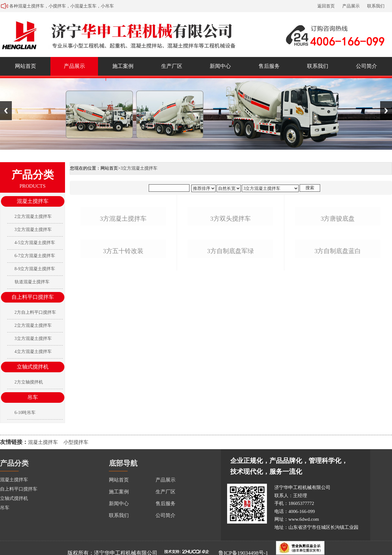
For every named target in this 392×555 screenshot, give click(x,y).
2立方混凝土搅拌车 (33, 216)
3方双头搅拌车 (231, 279)
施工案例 (123, 66)
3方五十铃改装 (123, 372)
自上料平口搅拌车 (33, 297)
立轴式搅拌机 (33, 367)
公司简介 (366, 66)
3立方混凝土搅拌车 (33, 230)
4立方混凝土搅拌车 (33, 352)
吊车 (33, 397)
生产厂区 (172, 66)
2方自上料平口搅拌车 (35, 312)
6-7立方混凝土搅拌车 (35, 256)
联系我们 (376, 6)
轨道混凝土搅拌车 (32, 282)
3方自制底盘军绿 (231, 372)
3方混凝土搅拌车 (123, 279)
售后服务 (269, 66)
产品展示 (351, 6)
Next (386, 111)
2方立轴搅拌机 (29, 382)
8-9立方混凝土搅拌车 (35, 269)
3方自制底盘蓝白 (338, 372)
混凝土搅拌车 (33, 201)
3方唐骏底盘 (338, 279)
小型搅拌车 (76, 442)
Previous (6, 111)
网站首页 (26, 66)
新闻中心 (220, 66)
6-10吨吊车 (25, 413)
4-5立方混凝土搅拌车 (35, 243)
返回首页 (326, 6)
